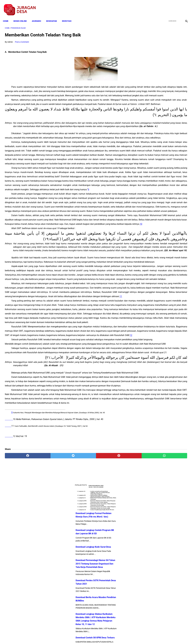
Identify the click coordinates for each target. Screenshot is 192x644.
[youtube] (178, 7)
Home (8, 16)
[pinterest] (82, 612)
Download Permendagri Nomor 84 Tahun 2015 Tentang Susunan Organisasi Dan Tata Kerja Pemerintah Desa (162, 105)
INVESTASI (69, 16)
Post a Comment (22, 39)
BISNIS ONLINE (22, 16)
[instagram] (184, 7)
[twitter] (172, 7)
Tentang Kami (131, 637)
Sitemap (105, 637)
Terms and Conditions (64, 637)
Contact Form (117, 637)
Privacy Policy (82, 637)
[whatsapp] (112, 612)
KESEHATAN (53, 16)
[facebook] (165, 7)
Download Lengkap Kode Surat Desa (159, 88)
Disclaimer (95, 637)
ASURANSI (38, 16)
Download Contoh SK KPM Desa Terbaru (161, 178)
